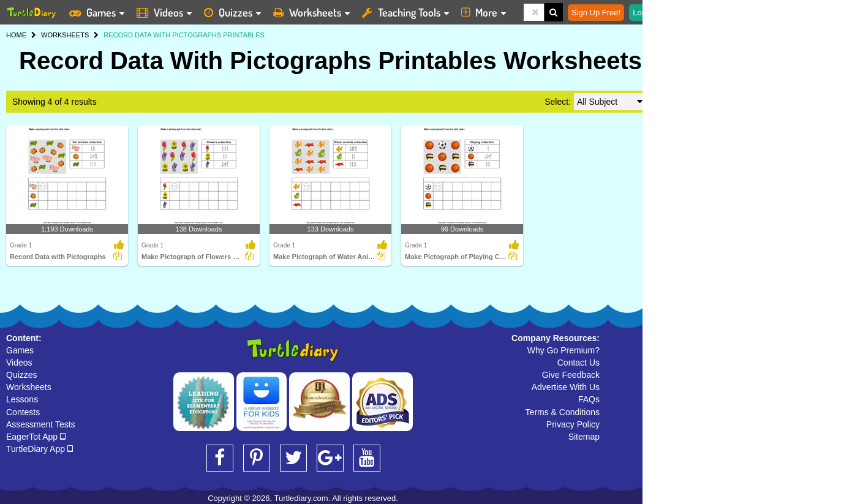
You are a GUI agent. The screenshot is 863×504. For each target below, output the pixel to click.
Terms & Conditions (563, 412)
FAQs (589, 399)
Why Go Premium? (563, 350)
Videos (19, 363)
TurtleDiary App (40, 449)
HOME (16, 35)
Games (20, 350)
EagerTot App (36, 437)
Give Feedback (571, 375)
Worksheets (29, 387)
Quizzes (22, 375)
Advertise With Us (566, 387)
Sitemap (584, 437)
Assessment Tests (41, 424)
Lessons (22, 399)
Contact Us (578, 363)
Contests (23, 412)
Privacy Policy (573, 424)
